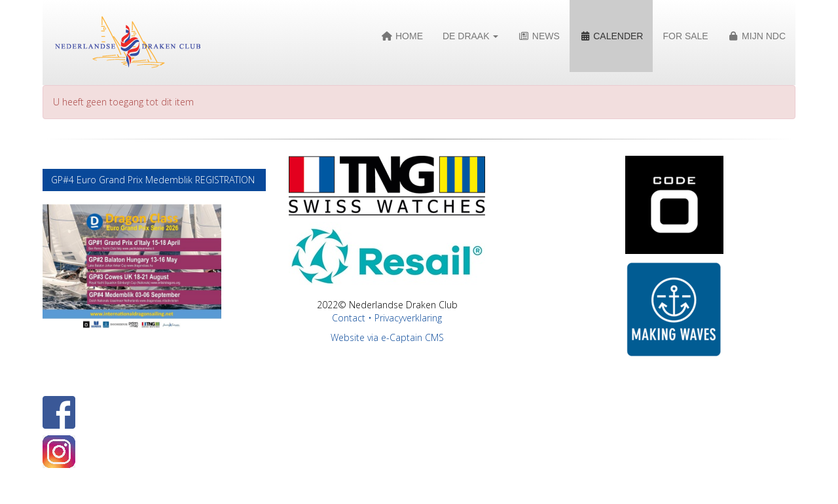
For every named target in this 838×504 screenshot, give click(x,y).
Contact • (353, 318)
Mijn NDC (757, 36)
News (538, 36)
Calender (611, 36)
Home (402, 36)
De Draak (470, 36)
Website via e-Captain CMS (387, 337)
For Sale (685, 36)
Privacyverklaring (408, 318)
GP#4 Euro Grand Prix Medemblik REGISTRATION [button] (154, 180)
